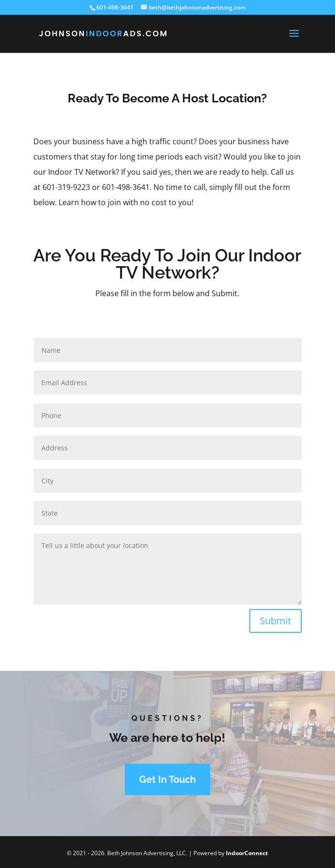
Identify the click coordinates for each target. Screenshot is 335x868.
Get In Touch (167, 779)
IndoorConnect (247, 853)
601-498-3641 (115, 7)
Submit (275, 621)
